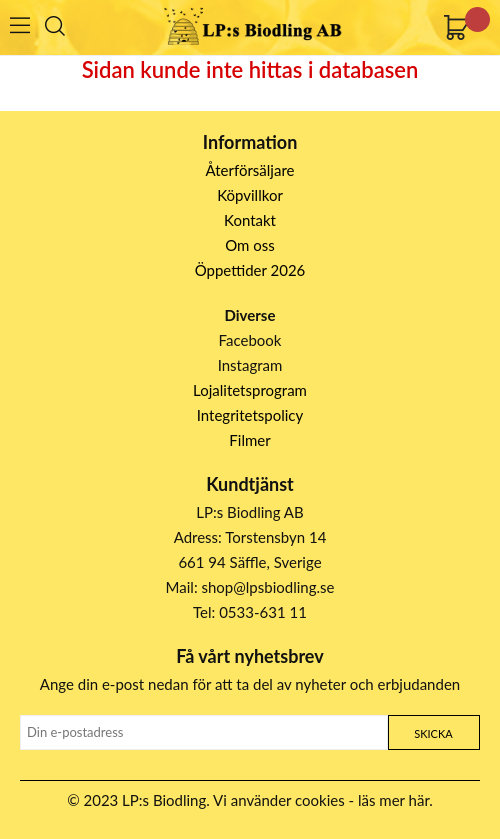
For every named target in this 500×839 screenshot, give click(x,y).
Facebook (250, 340)
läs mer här (393, 800)
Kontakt (250, 220)
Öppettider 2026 (250, 270)
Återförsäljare (250, 170)
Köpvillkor (250, 195)
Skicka (433, 733)
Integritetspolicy (250, 415)
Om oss (250, 245)
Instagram (250, 365)
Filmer (249, 440)
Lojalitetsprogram (250, 390)
